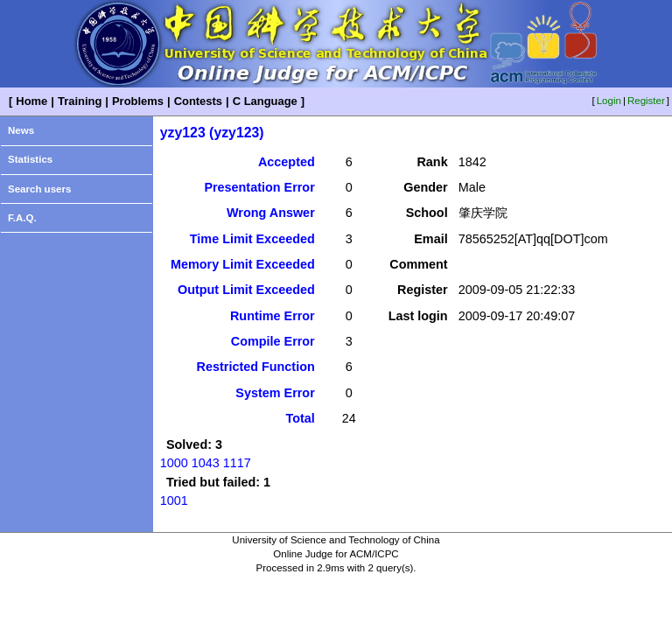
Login (609, 101)
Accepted (287, 162)
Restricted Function (256, 367)
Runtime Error (273, 316)
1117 (237, 463)
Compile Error (273, 341)
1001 (174, 500)
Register (646, 101)
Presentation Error (259, 187)
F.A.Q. (22, 218)
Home (31, 101)
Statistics (30, 159)
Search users (39, 189)
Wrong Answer (271, 213)
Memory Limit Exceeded (243, 264)
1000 (174, 463)
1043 (206, 463)
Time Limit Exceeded (252, 239)
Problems (138, 101)
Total (300, 418)
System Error (275, 393)
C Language (265, 101)
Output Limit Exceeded (246, 290)
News (21, 130)
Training (80, 101)
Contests (198, 101)
